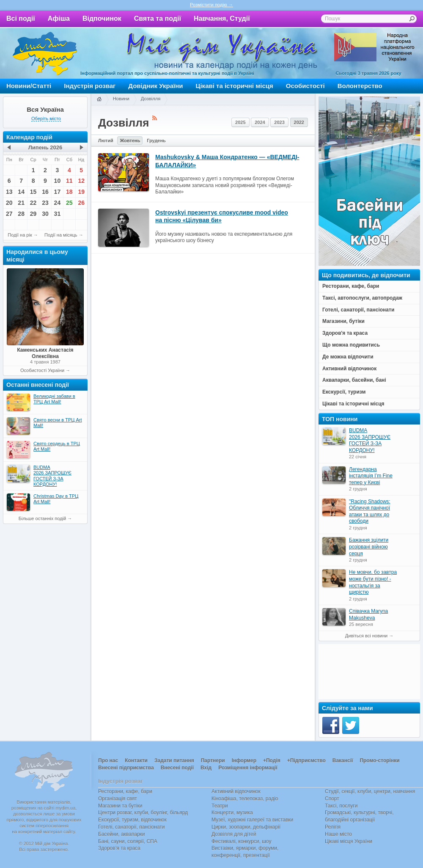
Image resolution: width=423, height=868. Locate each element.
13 (9, 192)
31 (58, 214)
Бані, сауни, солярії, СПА (128, 841)
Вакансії (343, 761)
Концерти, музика (232, 813)
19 (81, 192)
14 (21, 192)
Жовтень (130, 141)
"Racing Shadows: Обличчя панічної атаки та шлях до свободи (370, 511)
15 (33, 192)
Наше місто (338, 834)
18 (69, 192)
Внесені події (177, 768)
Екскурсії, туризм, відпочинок (132, 820)
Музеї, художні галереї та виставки (252, 820)
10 (58, 181)
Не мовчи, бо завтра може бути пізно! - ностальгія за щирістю (373, 582)
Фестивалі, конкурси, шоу (241, 841)
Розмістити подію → (211, 5)
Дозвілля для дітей (234, 834)
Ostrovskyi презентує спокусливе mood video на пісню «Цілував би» (222, 216)
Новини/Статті (29, 86)
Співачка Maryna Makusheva (368, 614)
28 (21, 214)
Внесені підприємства (126, 768)
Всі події (21, 18)
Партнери (213, 761)
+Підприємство (306, 761)
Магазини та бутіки (120, 806)
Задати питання (174, 761)
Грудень (156, 141)
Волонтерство (360, 86)
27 (9, 214)
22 (33, 203)
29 (33, 214)
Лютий (106, 141)
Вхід (206, 768)
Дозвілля (151, 99)
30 (45, 214)
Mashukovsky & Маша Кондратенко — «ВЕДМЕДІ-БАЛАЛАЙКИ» (227, 161)
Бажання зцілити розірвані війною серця (369, 547)
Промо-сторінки (379, 761)
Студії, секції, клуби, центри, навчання (370, 791)
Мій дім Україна (45, 53)
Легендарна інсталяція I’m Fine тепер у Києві (371, 476)
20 (9, 203)
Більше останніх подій (42, 518)
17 (58, 192)
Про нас (108, 761)
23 (45, 203)
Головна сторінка (99, 99)
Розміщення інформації (248, 768)
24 (58, 203)
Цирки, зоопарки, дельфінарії (246, 827)
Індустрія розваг (90, 86)
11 (69, 181)
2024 (260, 122)
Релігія (333, 827)
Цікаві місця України (349, 841)
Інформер (244, 761)
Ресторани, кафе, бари (125, 791)
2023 (279, 122)
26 (81, 203)
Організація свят (118, 799)
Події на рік (20, 235)
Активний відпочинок (236, 791)
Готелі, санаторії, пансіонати (132, 827)
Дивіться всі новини (366, 636)
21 (21, 203)
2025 (240, 122)
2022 (299, 122)
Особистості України (42, 370)
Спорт (332, 799)
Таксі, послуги (341, 806)
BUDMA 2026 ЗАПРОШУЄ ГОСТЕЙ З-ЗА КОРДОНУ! (370, 440)
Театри (220, 806)
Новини (121, 99)
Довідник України (155, 86)
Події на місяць (61, 235)
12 (81, 181)
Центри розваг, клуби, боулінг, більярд (143, 813)
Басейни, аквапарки (122, 834)
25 (69, 203)
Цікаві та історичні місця (235, 86)
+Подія (272, 761)
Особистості (305, 86)
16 (45, 192)
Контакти (136, 761)
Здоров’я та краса (119, 848)
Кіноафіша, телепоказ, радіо (245, 799)
